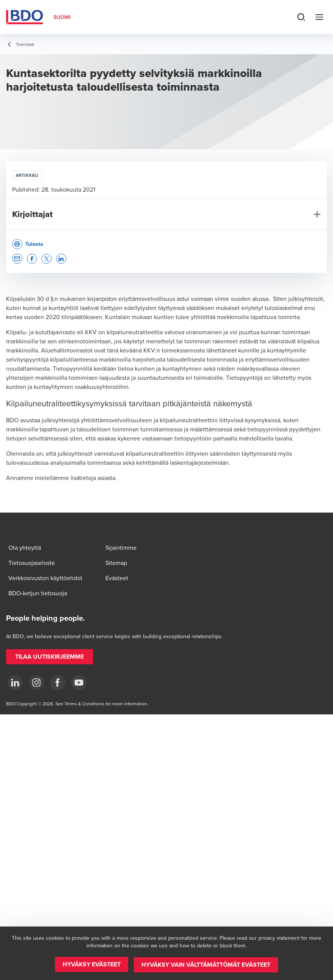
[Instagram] (36, 683)
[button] (17, 259)
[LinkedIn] (15, 683)
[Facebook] (58, 683)
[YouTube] (79, 683)
